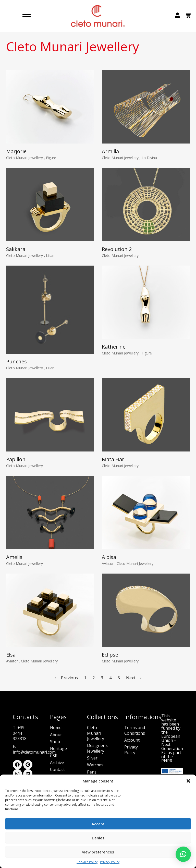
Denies (98, 838)
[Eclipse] (146, 613)
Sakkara (16, 249)
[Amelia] (50, 515)
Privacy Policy (110, 862)
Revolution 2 (117, 249)
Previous (66, 678)
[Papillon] (50, 418)
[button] (188, 781)
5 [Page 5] (119, 678)
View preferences (98, 852)
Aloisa (109, 560)
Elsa (11, 657)
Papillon (16, 462)
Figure (51, 158)
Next (134, 678)
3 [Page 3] (102, 678)
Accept (98, 824)
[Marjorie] (50, 107)
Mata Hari (114, 462)
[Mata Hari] (146, 418)
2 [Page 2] (94, 678)
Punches (16, 364)
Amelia (14, 560)
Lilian (50, 255)
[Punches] (50, 312)
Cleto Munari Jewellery (25, 158)
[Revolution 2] (146, 204)
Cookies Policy (87, 862)
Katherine (114, 349)
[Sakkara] (50, 204)
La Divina (149, 158)
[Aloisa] (146, 515)
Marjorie (16, 151)
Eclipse (110, 657)
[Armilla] (146, 107)
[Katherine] (146, 305)
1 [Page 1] (85, 678)
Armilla (110, 151)
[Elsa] (50, 613)
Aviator (108, 566)
